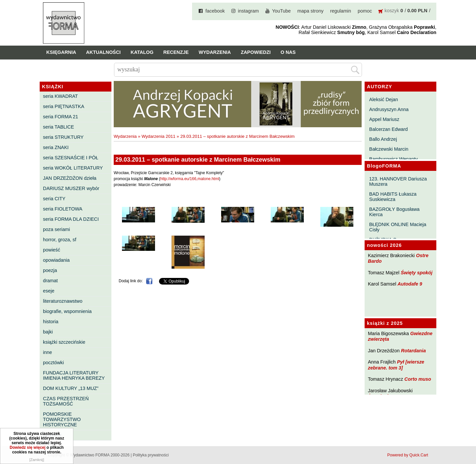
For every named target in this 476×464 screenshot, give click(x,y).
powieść (52, 250)
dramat (50, 281)
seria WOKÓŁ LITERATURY (73, 168)
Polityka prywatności (151, 455)
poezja (50, 270)
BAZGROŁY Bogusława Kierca (395, 212)
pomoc (365, 11)
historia (51, 322)
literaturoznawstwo (63, 301)
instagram (248, 11)
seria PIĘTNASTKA (64, 106)
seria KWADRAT (60, 96)
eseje (49, 291)
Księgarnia (61, 52)
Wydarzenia (215, 52)
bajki (48, 332)
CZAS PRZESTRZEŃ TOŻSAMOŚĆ (66, 401)
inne (47, 352)
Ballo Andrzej (383, 139)
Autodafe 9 (410, 284)
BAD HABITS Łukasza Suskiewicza (393, 197)
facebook (215, 11)
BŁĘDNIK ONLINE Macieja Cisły (398, 227)
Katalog (142, 52)
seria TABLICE (59, 127)
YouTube (281, 11)
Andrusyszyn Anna (389, 109)
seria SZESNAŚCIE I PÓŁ (71, 158)
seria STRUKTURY (63, 137)
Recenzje (176, 52)
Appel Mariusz (384, 119)
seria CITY (54, 199)
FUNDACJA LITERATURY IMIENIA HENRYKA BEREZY (74, 375)
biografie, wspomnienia (67, 311)
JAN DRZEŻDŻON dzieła (70, 178)
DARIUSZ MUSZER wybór (71, 188)
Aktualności (103, 52)
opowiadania (56, 260)
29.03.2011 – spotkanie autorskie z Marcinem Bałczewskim (237, 136)
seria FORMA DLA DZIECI (71, 219)
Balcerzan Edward (389, 129)
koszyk (392, 11)
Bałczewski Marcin (389, 149)
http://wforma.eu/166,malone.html (190, 179)
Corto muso (418, 379)
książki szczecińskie (64, 342)
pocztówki (53, 363)
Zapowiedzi (256, 52)
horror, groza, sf (60, 240)
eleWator (52, 435)
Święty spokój (416, 273)
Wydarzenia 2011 (159, 136)
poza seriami (57, 229)
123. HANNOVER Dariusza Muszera (398, 181)
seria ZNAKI (56, 147)
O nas (288, 52)
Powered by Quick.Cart (408, 455)
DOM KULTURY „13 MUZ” (71, 388)
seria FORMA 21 (60, 117)
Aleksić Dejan (384, 99)
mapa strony (311, 11)
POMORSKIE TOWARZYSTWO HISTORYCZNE (62, 419)
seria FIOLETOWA (63, 209)
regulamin (341, 11)
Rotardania (413, 351)
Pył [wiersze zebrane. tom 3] (396, 365)
